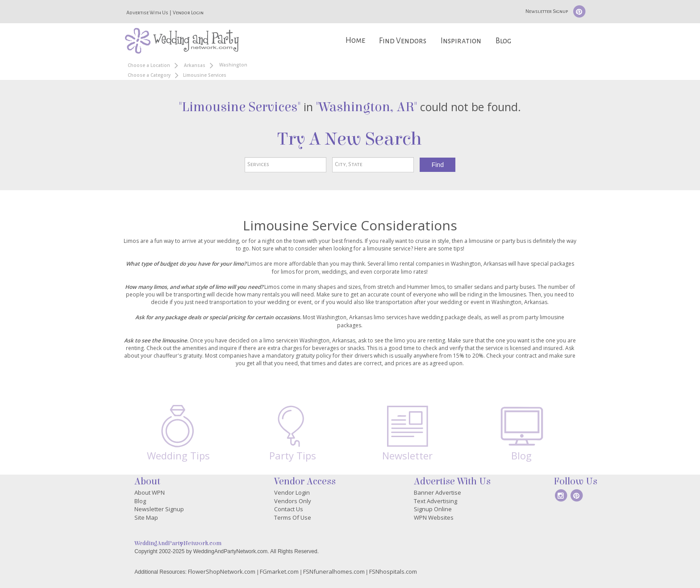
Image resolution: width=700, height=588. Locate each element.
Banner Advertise (437, 492)
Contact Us (289, 509)
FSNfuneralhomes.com (334, 571)
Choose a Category (149, 75)
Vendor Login (188, 13)
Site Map (146, 517)
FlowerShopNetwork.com (222, 571)
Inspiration (461, 41)
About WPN (150, 492)
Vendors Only (293, 501)
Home (355, 40)
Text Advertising (435, 501)
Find (438, 165)
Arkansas (195, 65)
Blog (503, 41)
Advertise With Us (147, 13)
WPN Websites (434, 517)
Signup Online (433, 509)
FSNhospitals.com (393, 571)
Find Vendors (403, 41)
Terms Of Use (293, 517)
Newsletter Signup (547, 11)
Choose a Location (149, 65)
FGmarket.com (279, 571)
